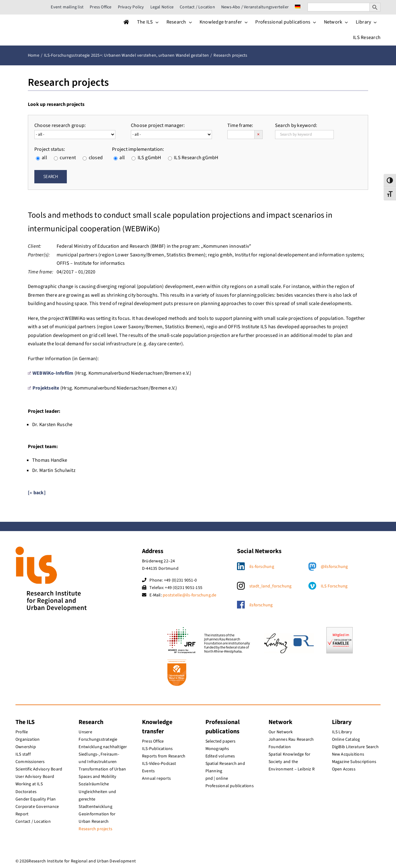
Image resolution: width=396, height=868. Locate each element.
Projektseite (44, 388)
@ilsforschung (334, 567)
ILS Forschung (334, 586)
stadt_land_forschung (271, 586)
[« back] (37, 493)
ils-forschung (262, 567)
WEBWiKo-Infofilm (51, 373)
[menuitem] (298, 7)
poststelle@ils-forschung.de (189, 595)
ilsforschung (261, 605)
